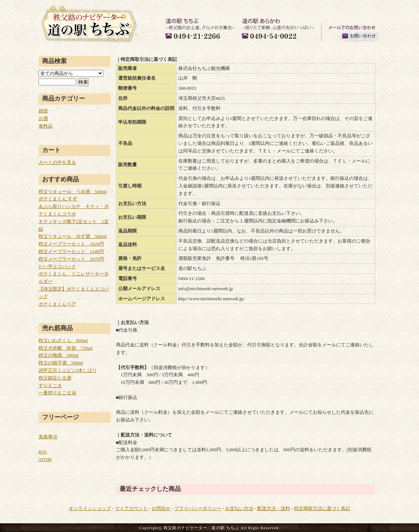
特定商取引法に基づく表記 (322, 508)
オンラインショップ (90, 508)
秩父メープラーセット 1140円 (71, 251)
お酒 (43, 118)
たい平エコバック (57, 267)
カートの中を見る (57, 162)
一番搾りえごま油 (57, 393)
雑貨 (43, 111)
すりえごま (50, 385)
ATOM (45, 459)
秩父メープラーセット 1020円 (71, 244)
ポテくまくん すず (58, 199)
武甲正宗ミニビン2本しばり (68, 370)
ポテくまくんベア (57, 304)
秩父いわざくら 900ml (63, 340)
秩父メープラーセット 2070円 (71, 259)
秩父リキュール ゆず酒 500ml (73, 236)
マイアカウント (131, 508)
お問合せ (161, 508)
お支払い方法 (239, 508)
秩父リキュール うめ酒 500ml (73, 192)
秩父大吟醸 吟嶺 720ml (66, 348)
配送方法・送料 (274, 508)
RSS (43, 452)
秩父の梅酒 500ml (59, 355)
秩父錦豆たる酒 (55, 378)
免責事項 (48, 437)
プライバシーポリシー (198, 508)
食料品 (46, 126)
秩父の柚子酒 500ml (61, 363)
